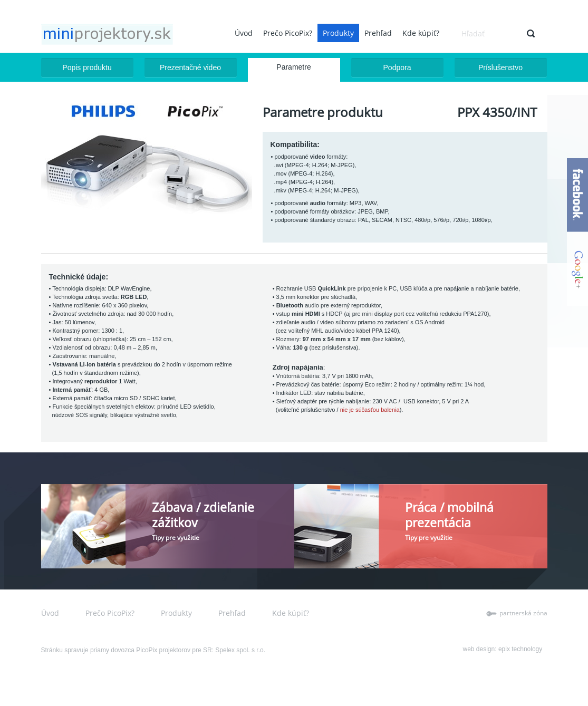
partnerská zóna (523, 613)
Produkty (338, 33)
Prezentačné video (190, 67)
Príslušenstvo (500, 67)
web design (479, 649)
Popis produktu (87, 67)
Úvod (244, 33)
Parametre (293, 67)
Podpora (397, 67)
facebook (577, 195)
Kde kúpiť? (421, 33)
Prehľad (378, 33)
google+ (577, 269)
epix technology (520, 649)
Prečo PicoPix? (288, 33)
